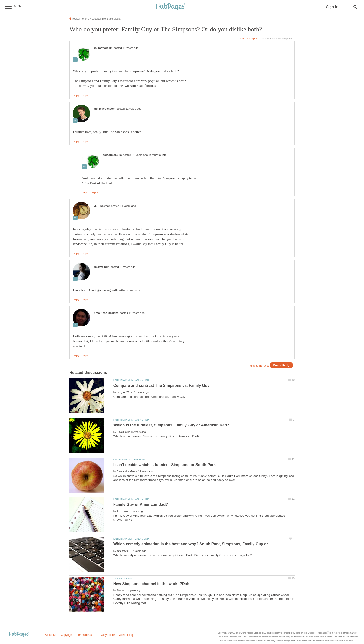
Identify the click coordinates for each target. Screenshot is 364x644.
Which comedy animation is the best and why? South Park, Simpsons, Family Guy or (191, 544)
